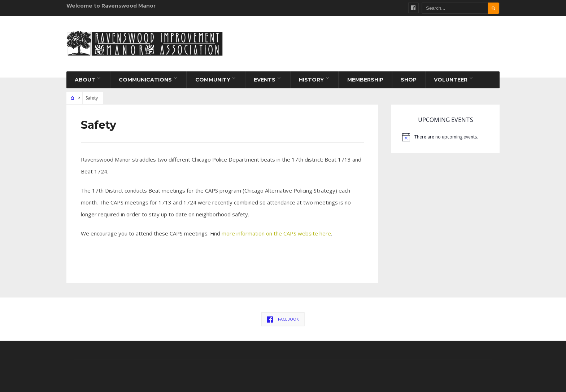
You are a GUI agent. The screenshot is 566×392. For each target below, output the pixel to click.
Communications (145, 80)
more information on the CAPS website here (276, 233)
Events (265, 80)
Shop (409, 80)
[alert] (445, 137)
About (85, 80)
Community (213, 80)
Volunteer (451, 80)
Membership (365, 80)
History (311, 80)
